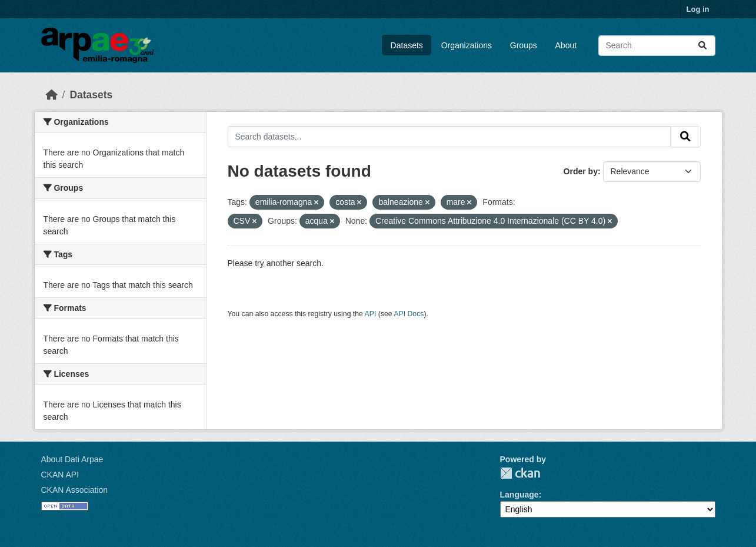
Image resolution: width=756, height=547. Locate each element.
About (566, 45)
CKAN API (60, 475)
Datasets (407, 45)
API (371, 314)
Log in (698, 9)
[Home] (52, 95)
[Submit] (702, 46)
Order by (581, 171)
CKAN (520, 473)
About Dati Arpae (72, 459)
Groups (524, 45)
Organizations (467, 45)
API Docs (409, 314)
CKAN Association (75, 490)
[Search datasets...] (657, 46)
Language (519, 495)
